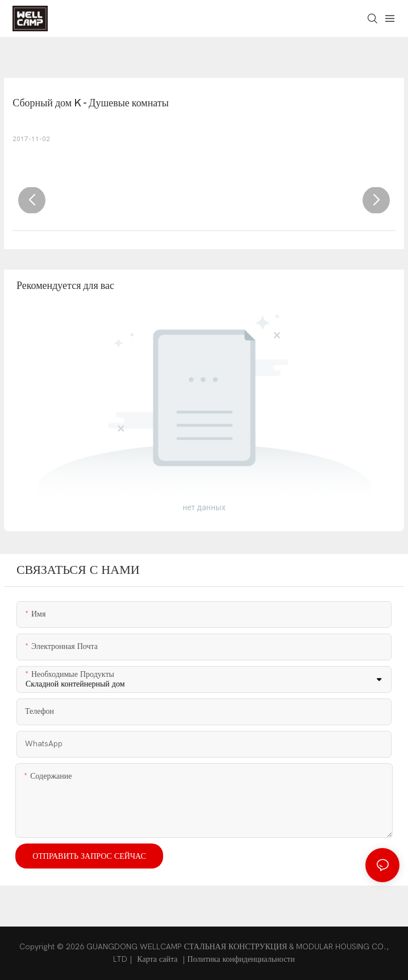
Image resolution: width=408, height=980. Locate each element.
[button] (32, 200)
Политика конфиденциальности (241, 959)
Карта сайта (157, 959)
